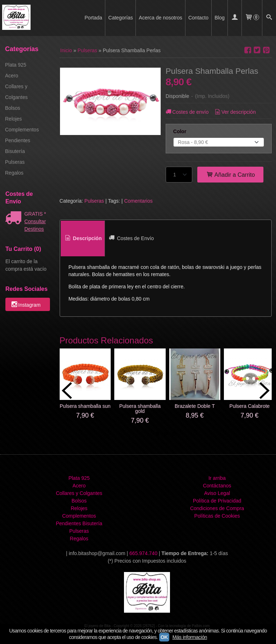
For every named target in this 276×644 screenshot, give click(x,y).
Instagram (26, 305)
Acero (12, 76)
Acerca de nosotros (160, 18)
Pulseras (15, 162)
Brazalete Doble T (195, 406)
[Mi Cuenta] (235, 18)
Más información (190, 637)
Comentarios (138, 201)
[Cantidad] (179, 175)
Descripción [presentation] (83, 238)
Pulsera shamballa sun (85, 406)
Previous (67, 391)
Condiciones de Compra (217, 508)
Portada (93, 18)
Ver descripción (234, 112)
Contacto (198, 18)
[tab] (83, 239)
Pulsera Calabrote (249, 406)
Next (264, 391)
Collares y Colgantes (16, 92)
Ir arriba (217, 478)
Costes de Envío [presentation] (131, 238)
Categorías (120, 18)
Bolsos (13, 108)
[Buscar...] (269, 18)
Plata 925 (16, 65)
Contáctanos (217, 486)
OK (164, 637)
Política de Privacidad (217, 501)
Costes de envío (187, 112)
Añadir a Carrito (231, 175)
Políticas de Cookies (217, 516)
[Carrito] (252, 18)
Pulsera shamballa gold (140, 409)
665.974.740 (143, 553)
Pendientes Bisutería (18, 146)
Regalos (14, 173)
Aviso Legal (217, 493)
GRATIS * (35, 214)
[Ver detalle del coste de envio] (15, 219)
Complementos (22, 130)
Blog (220, 18)
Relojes (13, 119)
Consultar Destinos (35, 225)
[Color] (219, 142)
